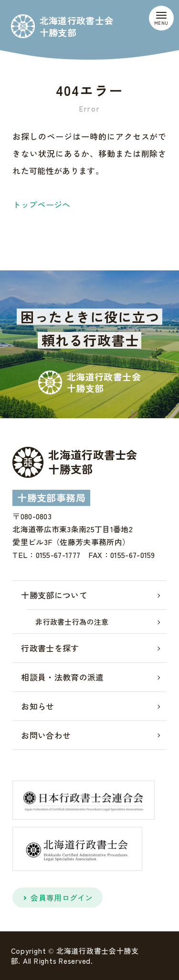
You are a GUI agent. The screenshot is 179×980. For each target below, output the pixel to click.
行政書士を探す (50, 648)
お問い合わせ (46, 735)
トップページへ (41, 204)
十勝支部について (54, 595)
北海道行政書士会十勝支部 (77, 26)
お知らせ (37, 706)
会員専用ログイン (62, 897)
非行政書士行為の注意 (72, 622)
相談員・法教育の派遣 (62, 677)
